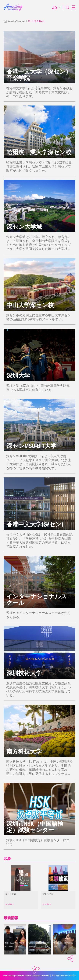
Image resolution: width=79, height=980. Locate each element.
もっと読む (9, 904)
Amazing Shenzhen (17, 21)
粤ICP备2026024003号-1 (64, 975)
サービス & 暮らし (37, 21)
